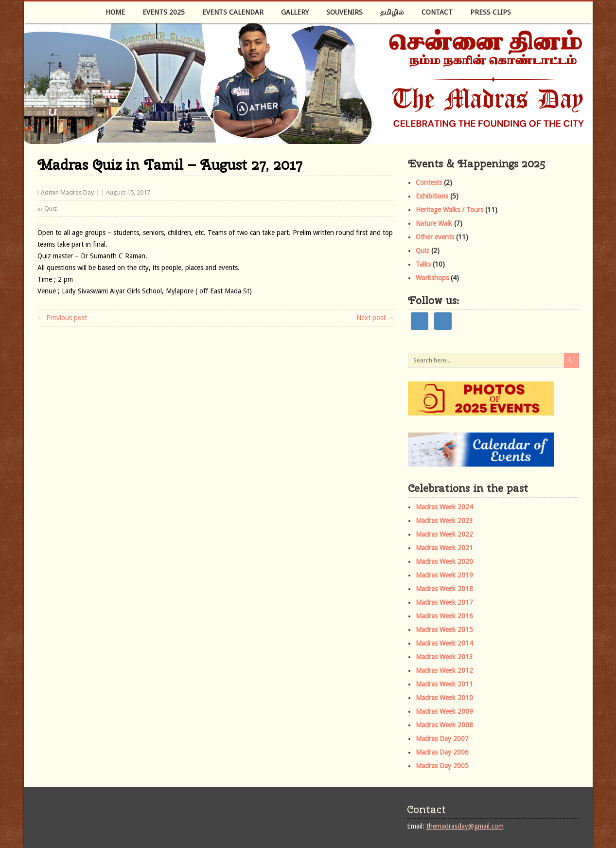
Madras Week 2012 (444, 670)
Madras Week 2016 (444, 616)
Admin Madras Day (67, 192)
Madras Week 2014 (444, 643)
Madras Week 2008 (444, 725)
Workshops (432, 278)
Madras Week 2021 (444, 548)
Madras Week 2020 (444, 561)
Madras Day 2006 (442, 752)
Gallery (295, 12)
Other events (435, 237)
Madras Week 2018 (444, 589)
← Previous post (62, 318)
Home (115, 12)
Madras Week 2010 (444, 698)
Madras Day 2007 (442, 739)
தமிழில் (392, 12)
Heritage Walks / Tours (449, 210)
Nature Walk (434, 223)
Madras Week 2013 (444, 657)
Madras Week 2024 (444, 507)
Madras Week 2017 (444, 602)
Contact (437, 12)
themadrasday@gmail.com (465, 826)
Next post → (375, 318)
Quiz (51, 208)
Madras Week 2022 (444, 534)
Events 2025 (164, 12)
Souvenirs (344, 12)
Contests (429, 182)
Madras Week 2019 (444, 575)
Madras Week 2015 (444, 630)
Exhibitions (432, 196)
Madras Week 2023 (444, 521)
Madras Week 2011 (444, 684)
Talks (423, 264)
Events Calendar (233, 12)
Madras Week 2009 (444, 711)
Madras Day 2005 (442, 766)
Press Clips (491, 12)
